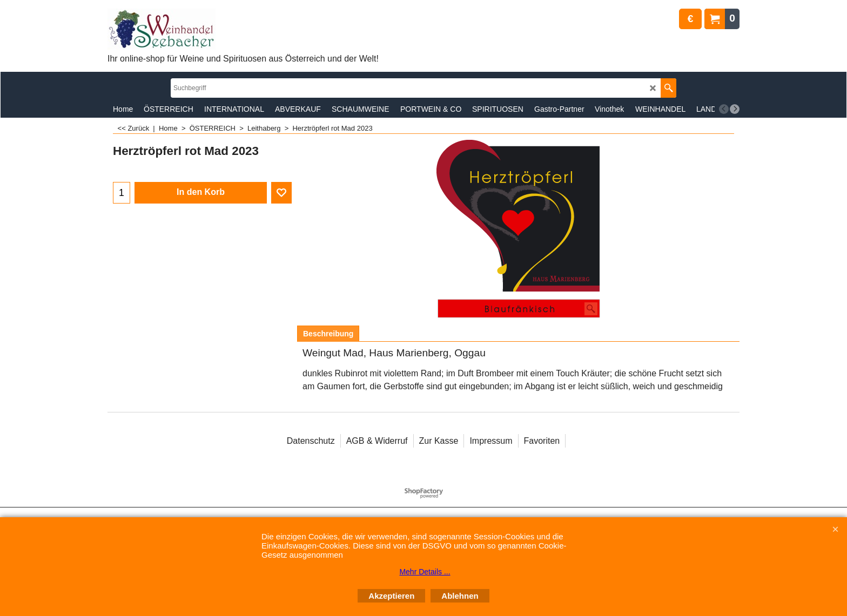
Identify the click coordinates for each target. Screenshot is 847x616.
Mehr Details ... (425, 572)
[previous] (724, 109)
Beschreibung (328, 334)
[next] (735, 109)
